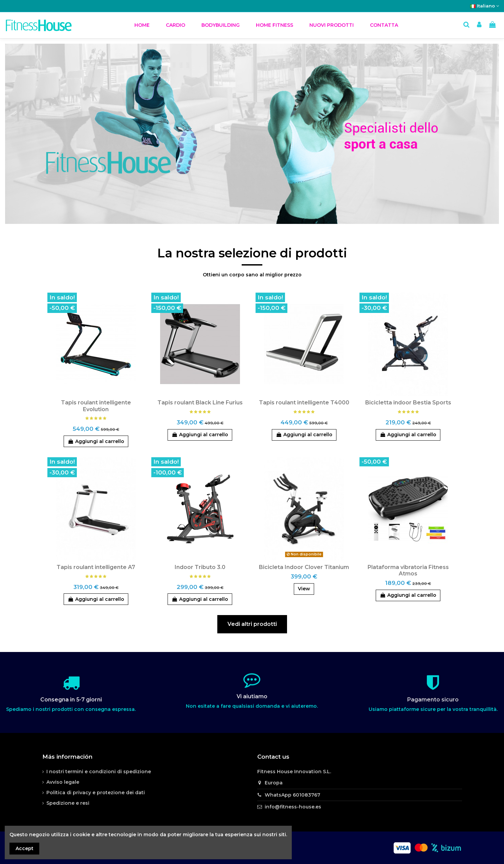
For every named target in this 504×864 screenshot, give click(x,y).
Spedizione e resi (68, 803)
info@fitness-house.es (293, 807)
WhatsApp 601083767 (292, 795)
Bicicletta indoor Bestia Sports (408, 403)
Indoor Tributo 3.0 (200, 567)
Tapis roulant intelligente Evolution (96, 406)
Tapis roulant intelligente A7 (96, 567)
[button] (176, 25)
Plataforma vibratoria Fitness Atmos (408, 570)
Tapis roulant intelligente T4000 (304, 403)
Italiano (485, 6)
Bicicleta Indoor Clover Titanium (304, 567)
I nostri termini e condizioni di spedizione (99, 772)
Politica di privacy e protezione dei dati (96, 793)
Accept (25, 848)
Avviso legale (63, 782)
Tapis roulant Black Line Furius (200, 403)
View (304, 589)
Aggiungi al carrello (96, 441)
